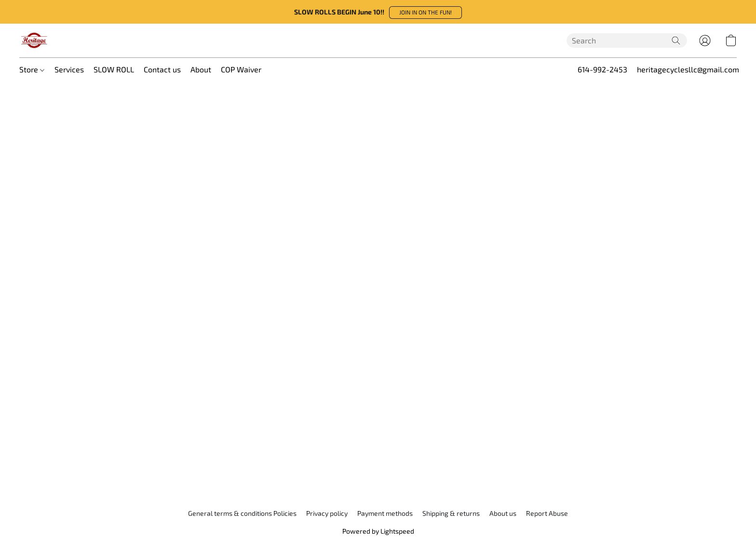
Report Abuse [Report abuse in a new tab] (547, 513)
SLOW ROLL (114, 69)
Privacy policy (327, 513)
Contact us (162, 69)
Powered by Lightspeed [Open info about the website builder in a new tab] (378, 531)
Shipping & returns (451, 513)
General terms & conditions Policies (242, 513)
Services (69, 69)
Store (32, 69)
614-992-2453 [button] (602, 69)
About (201, 69)
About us (503, 513)
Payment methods (385, 513)
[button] (425, 13)
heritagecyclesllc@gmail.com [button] (688, 69)
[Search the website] (676, 41)
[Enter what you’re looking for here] (627, 41)
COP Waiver (241, 69)
